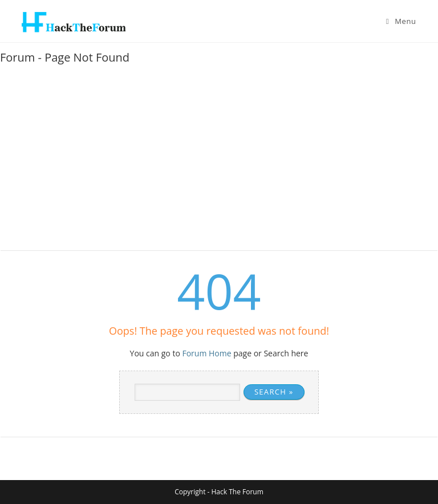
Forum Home (206, 353)
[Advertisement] (219, 162)
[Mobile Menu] (401, 21)
